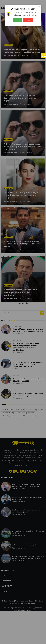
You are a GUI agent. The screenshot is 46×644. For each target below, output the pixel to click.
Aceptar (18, 20)
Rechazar (28, 20)
